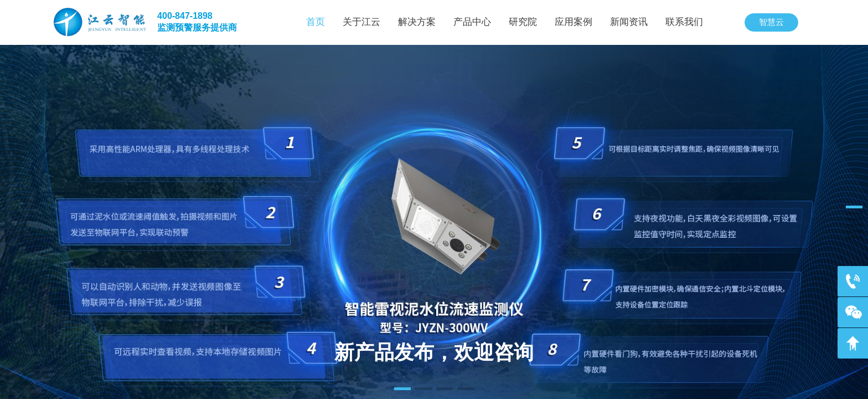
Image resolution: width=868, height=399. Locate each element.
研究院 (523, 22)
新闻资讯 (629, 22)
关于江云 (361, 22)
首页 (316, 22)
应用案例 (573, 22)
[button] (402, 389)
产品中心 (472, 22)
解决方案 (417, 22)
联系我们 (684, 22)
